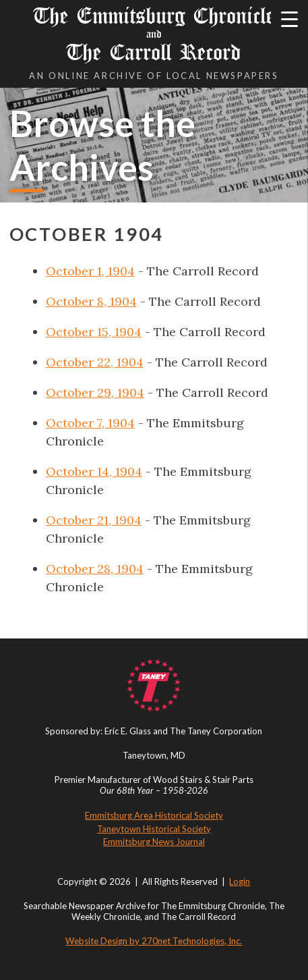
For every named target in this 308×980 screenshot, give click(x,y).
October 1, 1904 (90, 271)
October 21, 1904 (94, 520)
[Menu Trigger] (289, 19)
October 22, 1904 (95, 362)
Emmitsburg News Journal (154, 842)
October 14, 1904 (94, 471)
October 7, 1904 (90, 423)
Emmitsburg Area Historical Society (154, 815)
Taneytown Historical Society (154, 829)
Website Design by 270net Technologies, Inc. (154, 941)
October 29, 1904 (95, 392)
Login (240, 881)
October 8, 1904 (91, 301)
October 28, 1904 (95, 569)
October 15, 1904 (94, 332)
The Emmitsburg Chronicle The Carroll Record (154, 34)
